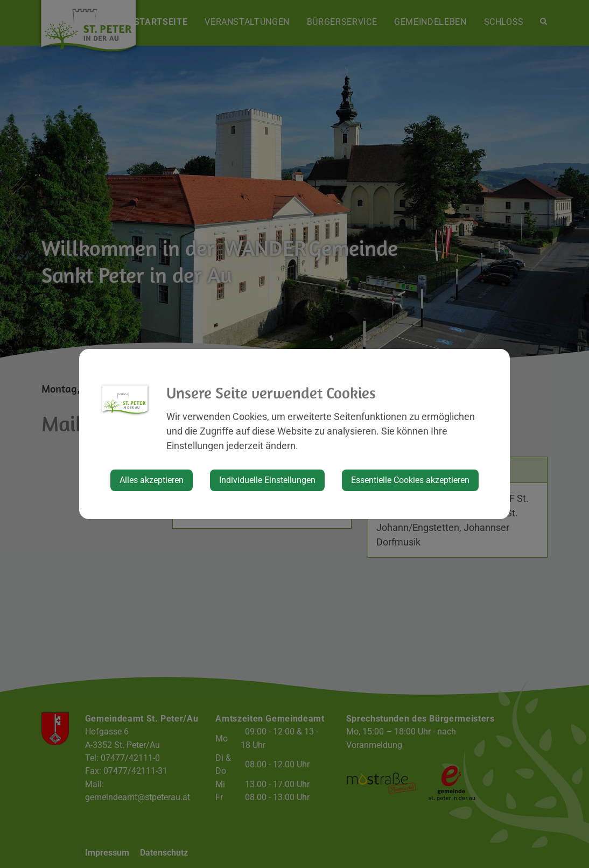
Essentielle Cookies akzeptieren (410, 480)
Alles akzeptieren (152, 480)
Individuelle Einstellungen (267, 480)
